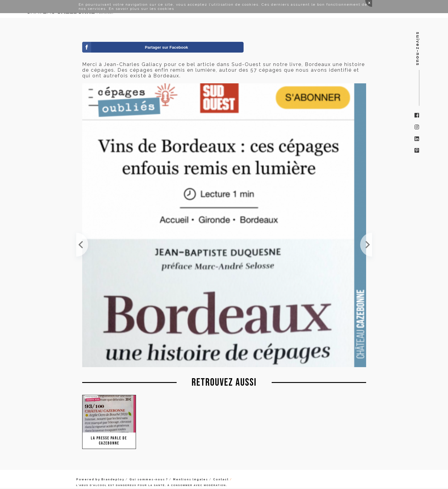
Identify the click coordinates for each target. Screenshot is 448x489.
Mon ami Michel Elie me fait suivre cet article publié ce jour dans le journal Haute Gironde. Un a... (82, 245)
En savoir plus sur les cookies (142, 9)
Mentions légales (191, 479)
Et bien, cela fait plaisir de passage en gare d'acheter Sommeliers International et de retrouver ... (366, 245)
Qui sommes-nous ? (149, 479)
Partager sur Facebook (166, 47)
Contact (221, 479)
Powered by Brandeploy (100, 479)
